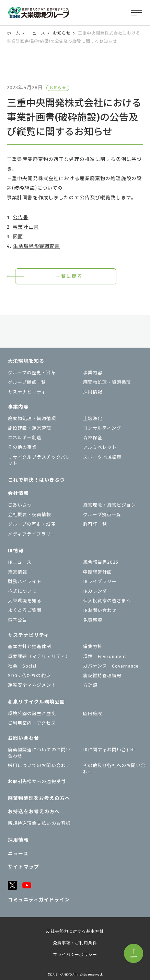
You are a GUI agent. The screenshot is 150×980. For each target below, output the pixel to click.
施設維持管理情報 (102, 676)
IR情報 (16, 551)
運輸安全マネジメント (32, 685)
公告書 (20, 218)
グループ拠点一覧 (27, 382)
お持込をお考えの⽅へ (34, 812)
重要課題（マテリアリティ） (39, 656)
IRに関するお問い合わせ (109, 750)
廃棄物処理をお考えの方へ (39, 798)
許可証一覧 (95, 524)
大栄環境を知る (26, 361)
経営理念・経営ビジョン (109, 505)
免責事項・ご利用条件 (75, 943)
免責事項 (93, 620)
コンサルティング (102, 428)
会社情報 (18, 493)
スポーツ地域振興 (102, 457)
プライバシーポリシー (75, 955)
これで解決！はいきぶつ (36, 480)
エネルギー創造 (25, 438)
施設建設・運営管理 (30, 428)
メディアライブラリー (32, 534)
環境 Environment (105, 656)
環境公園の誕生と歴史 (32, 714)
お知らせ (62, 33)
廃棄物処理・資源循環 (107, 382)
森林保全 (93, 438)
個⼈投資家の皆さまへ (107, 601)
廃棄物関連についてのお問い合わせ (39, 753)
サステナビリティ (27, 392)
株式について (22, 591)
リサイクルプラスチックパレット (39, 460)
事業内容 (93, 373)
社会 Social (22, 666)
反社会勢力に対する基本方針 (75, 931)
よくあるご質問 (25, 610)
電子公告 (18, 620)
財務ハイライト (25, 582)
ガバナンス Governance (111, 666)
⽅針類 (90, 685)
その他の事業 (22, 447)
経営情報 (18, 572)
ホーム (14, 33)
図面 (18, 237)
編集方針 (93, 647)
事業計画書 (26, 227)
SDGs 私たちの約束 (29, 676)
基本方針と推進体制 (30, 647)
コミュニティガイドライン (39, 900)
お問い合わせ (24, 738)
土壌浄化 (93, 419)
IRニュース (20, 562)
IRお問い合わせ (100, 610)
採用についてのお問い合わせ (39, 766)
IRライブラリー (100, 582)
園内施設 (93, 714)
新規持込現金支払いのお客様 (39, 823)
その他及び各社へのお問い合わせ (114, 769)
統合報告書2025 (101, 562)
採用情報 (93, 392)
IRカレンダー (97, 591)
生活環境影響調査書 (36, 246)
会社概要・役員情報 (30, 515)
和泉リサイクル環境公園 (36, 702)
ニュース (37, 33)
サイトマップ (24, 867)
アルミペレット (100, 447)
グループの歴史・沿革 (32, 373)
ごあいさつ (20, 505)
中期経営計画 (97, 572)
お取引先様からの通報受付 (37, 782)
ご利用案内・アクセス (32, 723)
